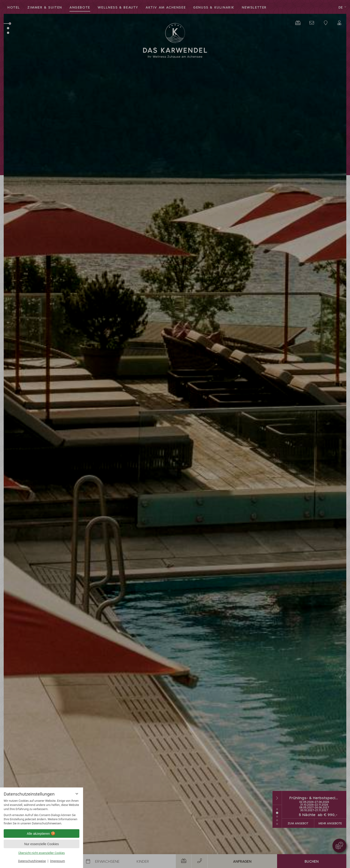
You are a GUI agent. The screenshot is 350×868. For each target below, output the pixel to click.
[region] (42, 812)
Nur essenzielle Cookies (42, 844)
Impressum (57, 861)
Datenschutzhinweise (32, 861)
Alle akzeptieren (42, 834)
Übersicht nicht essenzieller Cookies (42, 853)
